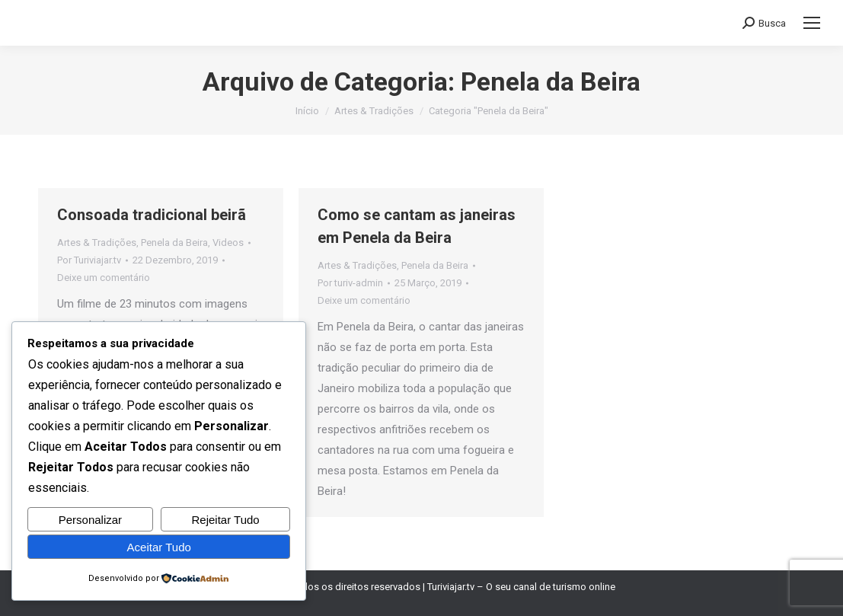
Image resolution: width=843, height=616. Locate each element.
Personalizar (90, 520)
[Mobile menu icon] (812, 23)
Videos (228, 243)
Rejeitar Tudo (226, 520)
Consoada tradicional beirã (152, 215)
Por (89, 260)
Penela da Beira (174, 243)
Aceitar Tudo (159, 547)
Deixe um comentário (104, 278)
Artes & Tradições (97, 243)
